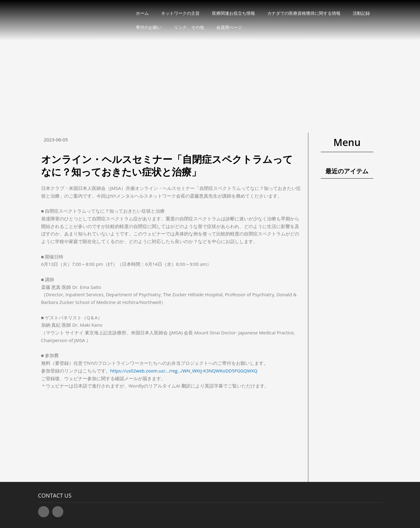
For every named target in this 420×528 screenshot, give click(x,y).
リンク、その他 (189, 27)
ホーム (142, 13)
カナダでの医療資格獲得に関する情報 (304, 13)
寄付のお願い (149, 27)
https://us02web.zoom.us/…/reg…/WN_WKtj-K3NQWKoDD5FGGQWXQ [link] (185, 371)
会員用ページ (229, 27)
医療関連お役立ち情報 (234, 13)
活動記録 (361, 13)
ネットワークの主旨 (180, 13)
